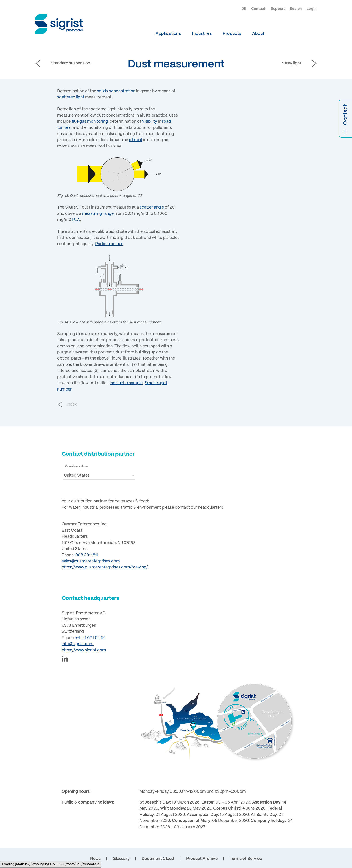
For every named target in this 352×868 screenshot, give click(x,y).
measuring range (98, 214)
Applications (168, 34)
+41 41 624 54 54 (91, 638)
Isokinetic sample (126, 383)
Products (232, 34)
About (258, 34)
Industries (202, 34)
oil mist (136, 140)
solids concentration (116, 91)
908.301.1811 (87, 555)
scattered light (71, 97)
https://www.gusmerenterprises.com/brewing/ (105, 567)
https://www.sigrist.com (84, 650)
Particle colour (109, 244)
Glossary (121, 859)
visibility (150, 122)
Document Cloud (158, 859)
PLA (76, 220)
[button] (99, 475)
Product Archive (202, 859)
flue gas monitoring (90, 122)
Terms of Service (246, 859)
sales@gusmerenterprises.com (91, 561)
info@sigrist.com (78, 644)
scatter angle (152, 207)
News (95, 859)
